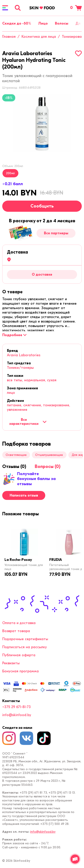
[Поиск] (18, 8)
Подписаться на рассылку (25, 647)
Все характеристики (28, 422)
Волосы (62, 23)
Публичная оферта (19, 655)
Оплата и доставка (19, 623)
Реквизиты (11, 663)
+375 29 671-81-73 (16, 707)
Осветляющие (16, 455)
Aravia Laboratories (24, 355)
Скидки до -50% (17, 23)
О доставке (42, 275)
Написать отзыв (24, 495)
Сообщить (42, 206)
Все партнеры (56, 233)
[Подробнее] (14, 335)
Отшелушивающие (49, 455)
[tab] (12, 292)
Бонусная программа (20, 671)
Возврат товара (16, 631)
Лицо (43, 23)
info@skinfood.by (17, 715)
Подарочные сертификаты (25, 639)
